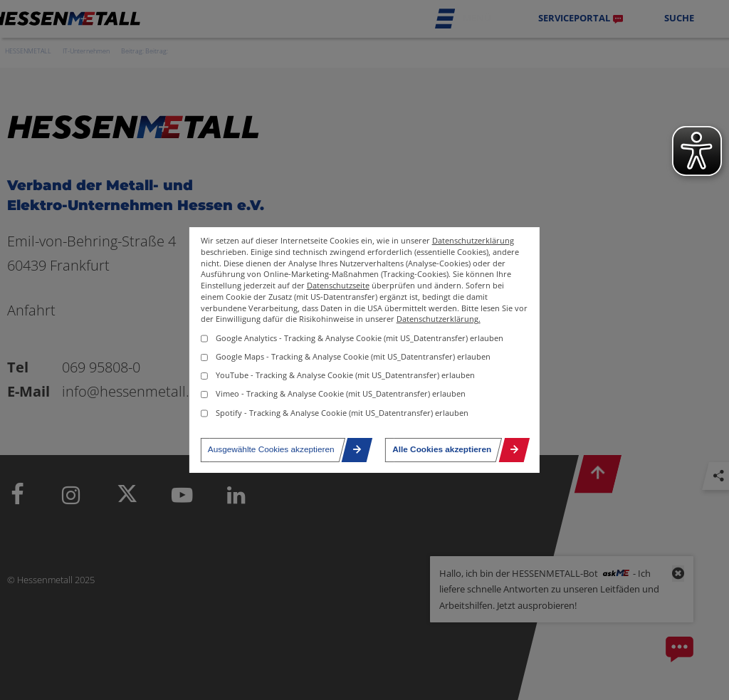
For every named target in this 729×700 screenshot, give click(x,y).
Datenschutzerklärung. (439, 319)
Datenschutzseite (338, 286)
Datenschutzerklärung (473, 241)
